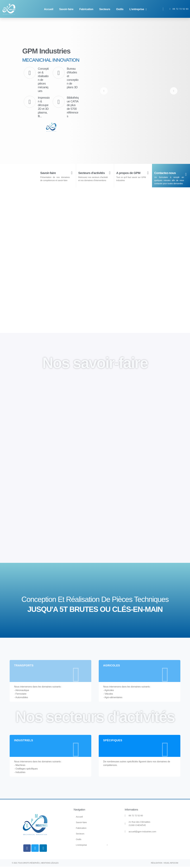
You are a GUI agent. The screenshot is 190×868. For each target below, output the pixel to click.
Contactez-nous (167, 173)
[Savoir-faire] (72, 173)
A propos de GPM (130, 173)
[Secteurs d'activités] (110, 175)
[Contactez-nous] (186, 174)
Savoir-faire (49, 173)
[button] (138, 9)
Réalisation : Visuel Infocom (165, 864)
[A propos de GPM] (148, 173)
